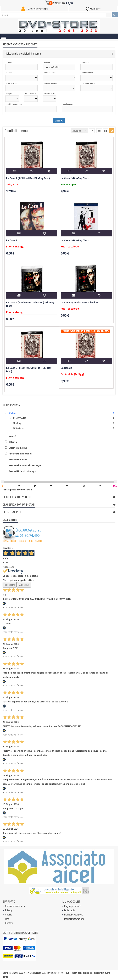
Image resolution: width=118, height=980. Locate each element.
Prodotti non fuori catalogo (25, 465)
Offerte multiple (18, 448)
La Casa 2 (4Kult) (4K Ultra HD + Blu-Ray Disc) (29, 370)
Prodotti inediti (18, 459)
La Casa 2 (12, 240)
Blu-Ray (17, 423)
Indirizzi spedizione (74, 915)
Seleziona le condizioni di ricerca (23, 54)
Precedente (10, 585)
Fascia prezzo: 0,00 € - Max (17, 490)
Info (7, 919)
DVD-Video (18, 428)
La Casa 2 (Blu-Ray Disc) (75, 178)
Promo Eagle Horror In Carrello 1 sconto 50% (86, 331)
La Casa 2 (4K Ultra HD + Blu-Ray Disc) (28, 178)
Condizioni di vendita (15, 906)
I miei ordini (70, 910)
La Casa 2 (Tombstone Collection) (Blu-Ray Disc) (30, 304)
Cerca (59, 121)
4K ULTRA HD (19, 418)
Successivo (24, 585)
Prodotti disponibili (20, 454)
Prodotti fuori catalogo (22, 471)
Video (12, 413)
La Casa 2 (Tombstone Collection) (80, 303)
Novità (12, 436)
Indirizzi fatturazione (74, 919)
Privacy (9, 910)
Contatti (9, 923)
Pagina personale (73, 906)
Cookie (9, 915)
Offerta (13, 442)
